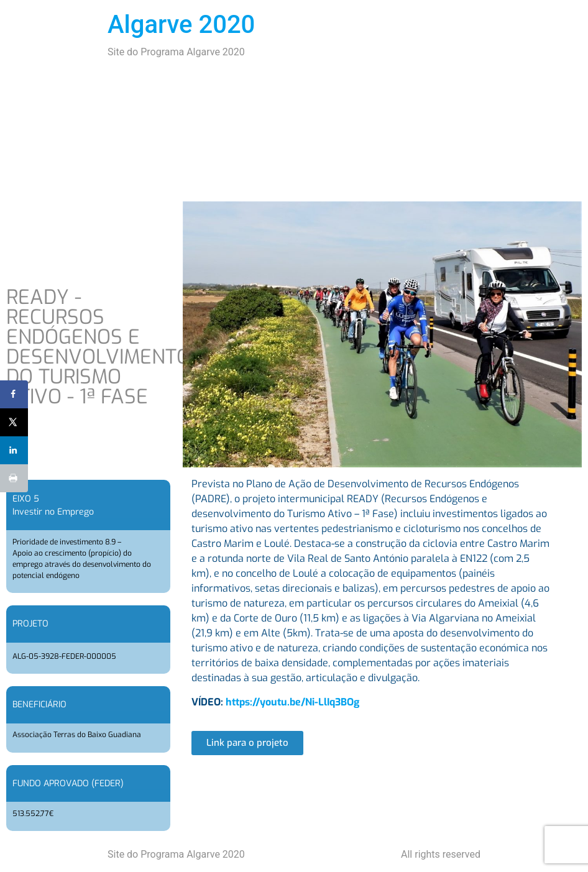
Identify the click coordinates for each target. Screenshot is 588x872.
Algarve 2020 (181, 25)
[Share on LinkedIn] (14, 450)
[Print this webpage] (14, 478)
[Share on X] (14, 422)
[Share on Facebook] (14, 394)
